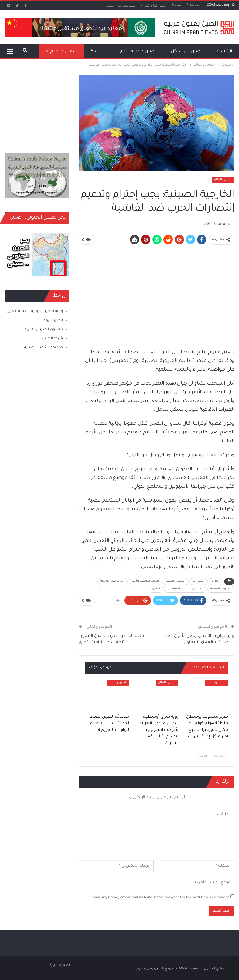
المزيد (71, 52)
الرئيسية (224, 52)
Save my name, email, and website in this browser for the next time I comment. (160, 897)
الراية (53, 964)
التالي (202, 755)
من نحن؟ (193, 5)
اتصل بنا (177, 5)
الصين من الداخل (187, 52)
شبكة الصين (53, 339)
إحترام (216, 581)
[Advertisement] (157, 294)
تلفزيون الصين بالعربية (44, 330)
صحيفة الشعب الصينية (44, 348)
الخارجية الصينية (221, 589)
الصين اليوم (53, 321)
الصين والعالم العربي (137, 52)
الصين (156, 589)
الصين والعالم (223, 180)
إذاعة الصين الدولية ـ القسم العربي (35, 312)
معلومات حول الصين (121, 6)
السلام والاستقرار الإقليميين (185, 589)
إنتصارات (199, 581)
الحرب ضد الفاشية (113, 581)
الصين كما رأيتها (156, 6)
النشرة (97, 52)
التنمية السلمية (176, 581)
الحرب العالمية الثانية (145, 581)
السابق (219, 755)
